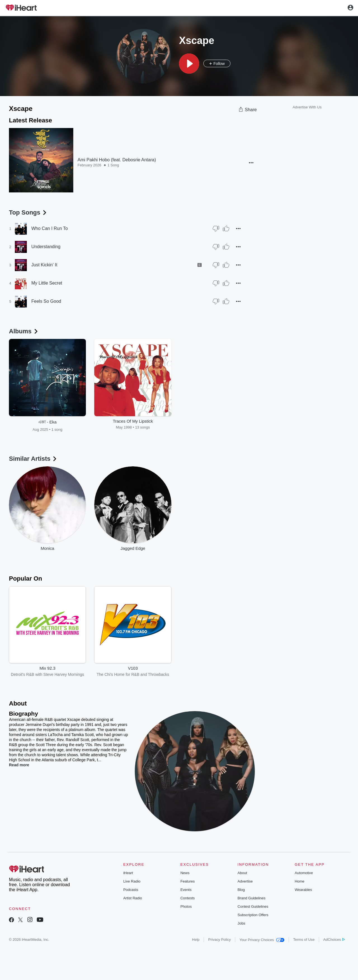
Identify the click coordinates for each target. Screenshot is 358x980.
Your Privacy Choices (262, 940)
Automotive (304, 873)
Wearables (303, 890)
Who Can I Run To (50, 228)
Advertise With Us (307, 107)
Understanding (46, 247)
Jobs (241, 923)
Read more (19, 765)
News (185, 873)
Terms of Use (304, 940)
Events (186, 890)
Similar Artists (33, 459)
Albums (24, 331)
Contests (188, 898)
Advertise (245, 881)
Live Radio (132, 881)
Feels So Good (46, 301)
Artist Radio (133, 898)
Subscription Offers (253, 915)
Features (188, 881)
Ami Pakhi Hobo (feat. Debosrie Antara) (117, 160)
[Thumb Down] (216, 229)
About (242, 873)
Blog (241, 890)
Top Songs (28, 212)
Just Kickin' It (44, 265)
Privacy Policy (219, 940)
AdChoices (334, 940)
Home (300, 881)
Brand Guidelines (251, 898)
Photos (186, 906)
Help (196, 940)
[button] (189, 64)
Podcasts (131, 890)
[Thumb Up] (226, 229)
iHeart (128, 873)
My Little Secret (47, 283)
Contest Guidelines (253, 906)
